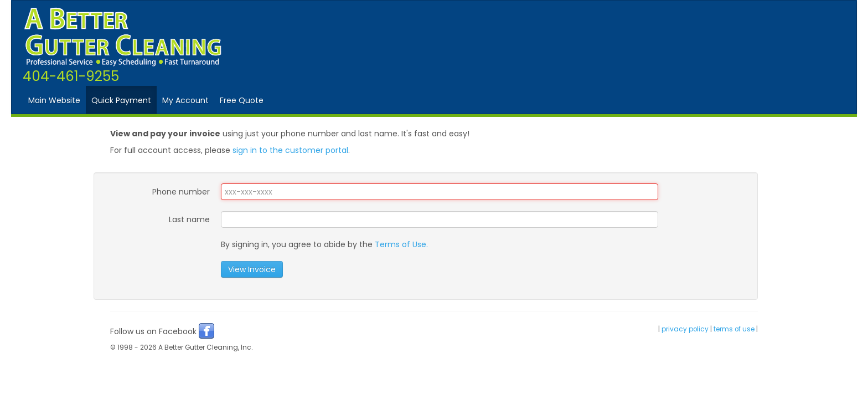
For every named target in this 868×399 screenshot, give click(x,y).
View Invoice (252, 269)
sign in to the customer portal (290, 150)
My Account (185, 100)
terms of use (734, 329)
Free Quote (242, 100)
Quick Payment (121, 100)
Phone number (181, 192)
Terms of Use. (401, 244)
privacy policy (685, 329)
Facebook (206, 331)
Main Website (54, 100)
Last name (189, 219)
